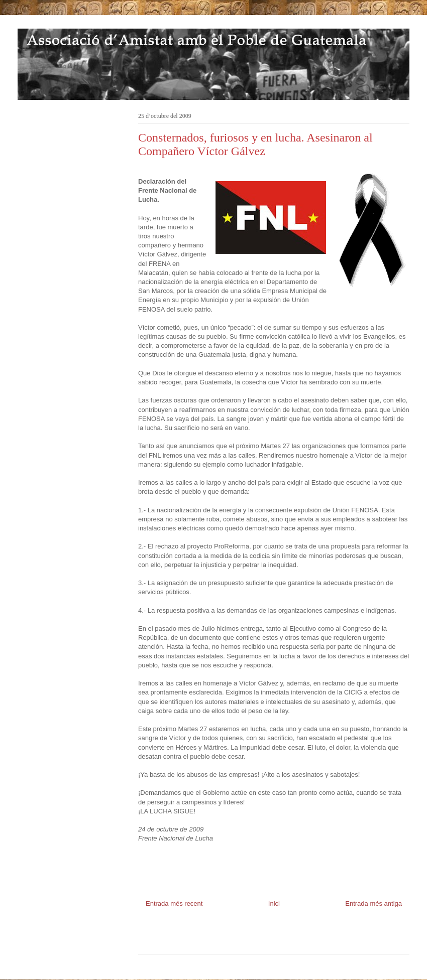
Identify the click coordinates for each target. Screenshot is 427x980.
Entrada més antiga (373, 903)
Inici (274, 903)
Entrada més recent (174, 903)
